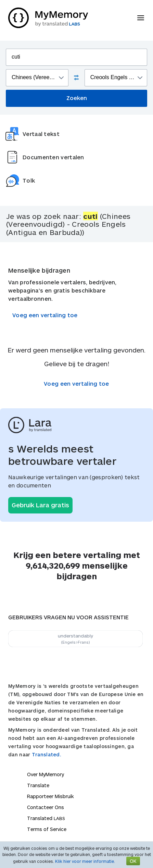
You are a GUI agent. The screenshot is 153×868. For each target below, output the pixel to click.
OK (133, 861)
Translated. (47, 754)
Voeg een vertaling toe (45, 315)
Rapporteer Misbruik (50, 796)
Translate (38, 785)
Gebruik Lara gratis (40, 505)
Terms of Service (47, 829)
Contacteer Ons (46, 807)
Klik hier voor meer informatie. (85, 861)
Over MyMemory (46, 774)
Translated (46, 818)
